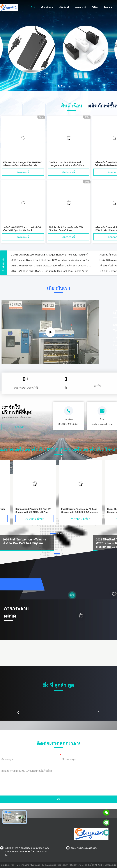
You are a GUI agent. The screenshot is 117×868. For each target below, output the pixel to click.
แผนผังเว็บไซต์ (7, 865)
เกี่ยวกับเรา (47, 8)
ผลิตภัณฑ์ (64, 8)
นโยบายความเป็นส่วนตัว (28, 865)
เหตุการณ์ (81, 8)
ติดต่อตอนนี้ (23, 172)
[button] (18, 713)
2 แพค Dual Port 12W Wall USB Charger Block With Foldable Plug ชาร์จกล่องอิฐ (51, 255)
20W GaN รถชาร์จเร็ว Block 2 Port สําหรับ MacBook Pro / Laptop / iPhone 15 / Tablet (51, 271)
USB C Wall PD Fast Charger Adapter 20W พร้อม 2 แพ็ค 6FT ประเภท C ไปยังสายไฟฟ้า (51, 266)
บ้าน (33, 8)
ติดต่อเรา (109, 8)
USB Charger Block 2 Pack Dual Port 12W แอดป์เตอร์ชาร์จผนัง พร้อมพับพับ (51, 260)
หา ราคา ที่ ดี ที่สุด (34, 519)
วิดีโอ (95, 8)
